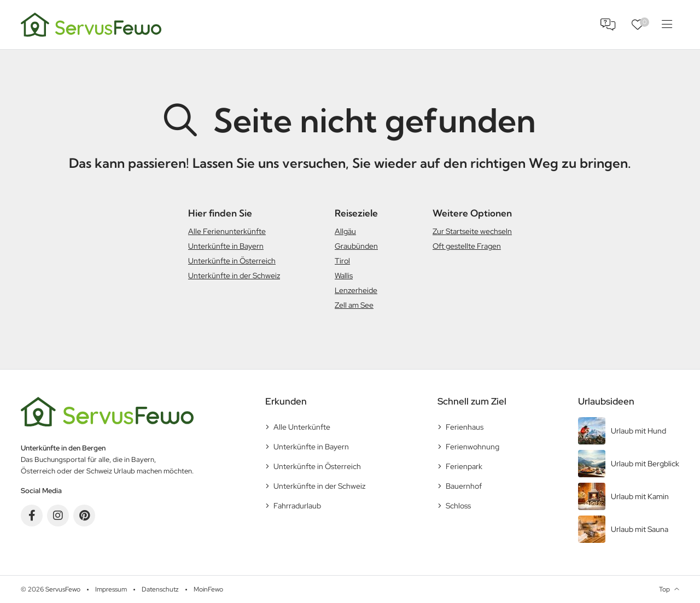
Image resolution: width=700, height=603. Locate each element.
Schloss (458, 506)
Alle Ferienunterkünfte (227, 231)
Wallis (344, 276)
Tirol (342, 261)
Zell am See (354, 305)
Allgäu (345, 231)
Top (664, 589)
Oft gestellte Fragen (467, 246)
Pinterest (84, 516)
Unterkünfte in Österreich (232, 261)
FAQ (608, 25)
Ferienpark (464, 466)
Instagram (58, 516)
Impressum (111, 589)
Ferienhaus (465, 427)
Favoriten (644, 22)
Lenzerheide (356, 290)
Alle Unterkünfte (302, 427)
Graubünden (356, 246)
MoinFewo (208, 589)
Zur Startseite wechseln (472, 231)
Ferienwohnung (472, 447)
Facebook (32, 516)
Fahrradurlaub (297, 506)
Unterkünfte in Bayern (226, 246)
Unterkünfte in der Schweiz (234, 276)
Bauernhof (464, 486)
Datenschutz (160, 589)
